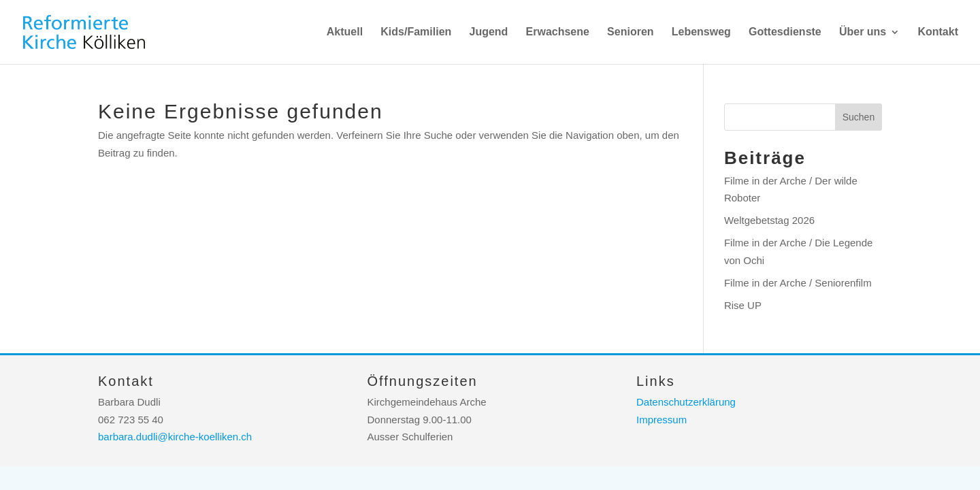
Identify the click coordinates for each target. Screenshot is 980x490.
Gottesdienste (785, 32)
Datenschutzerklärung (686, 402)
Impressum (661, 420)
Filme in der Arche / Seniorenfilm (798, 283)
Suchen (859, 117)
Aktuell (345, 32)
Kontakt (938, 32)
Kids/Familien (416, 32)
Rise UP (743, 305)
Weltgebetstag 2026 (769, 220)
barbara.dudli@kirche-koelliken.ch (175, 437)
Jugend (488, 32)
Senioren (630, 32)
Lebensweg (701, 32)
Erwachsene (558, 32)
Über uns (863, 32)
